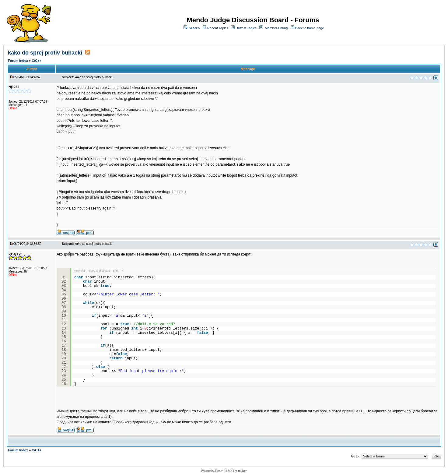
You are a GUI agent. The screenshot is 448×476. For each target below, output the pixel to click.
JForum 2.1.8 (222, 471)
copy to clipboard (100, 271)
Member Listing (276, 28)
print (116, 271)
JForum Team (240, 471)
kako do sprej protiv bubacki (46, 53)
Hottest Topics (246, 28)
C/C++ (37, 61)
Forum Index (18, 61)
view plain (80, 271)
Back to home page (310, 28)
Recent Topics (218, 28)
